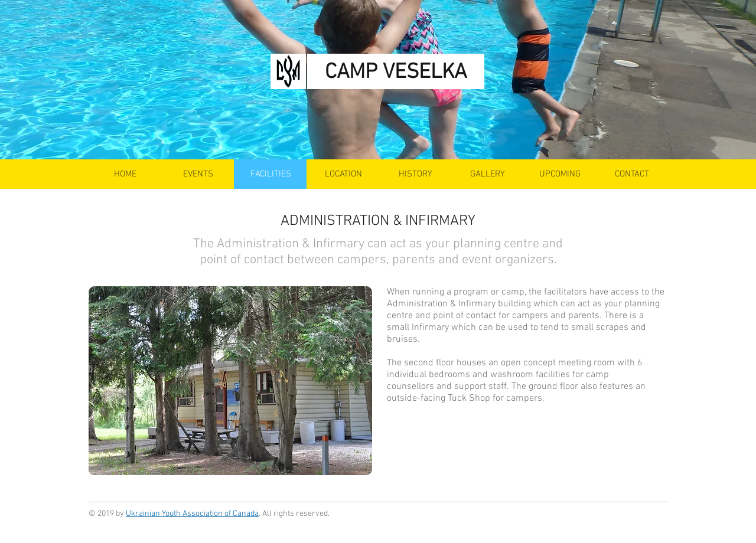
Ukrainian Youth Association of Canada (192, 514)
